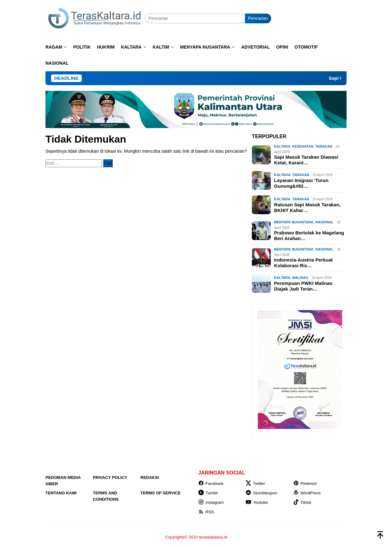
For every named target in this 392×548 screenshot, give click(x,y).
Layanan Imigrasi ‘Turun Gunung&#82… (301, 183)
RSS (206, 512)
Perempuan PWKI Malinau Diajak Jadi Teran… (303, 286)
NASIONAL (324, 222)
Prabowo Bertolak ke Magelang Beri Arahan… (309, 236)
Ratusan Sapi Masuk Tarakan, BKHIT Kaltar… (307, 207)
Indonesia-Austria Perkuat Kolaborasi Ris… (303, 263)
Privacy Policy (110, 477)
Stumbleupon (261, 493)
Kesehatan (303, 146)
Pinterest (305, 483)
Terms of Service (161, 493)
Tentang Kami (61, 493)
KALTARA (282, 146)
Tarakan (324, 146)
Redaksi (150, 477)
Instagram (211, 502)
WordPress (307, 493)
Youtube (257, 502)
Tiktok (302, 502)
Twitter (255, 483)
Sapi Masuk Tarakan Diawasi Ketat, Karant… (306, 160)
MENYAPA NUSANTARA (294, 222)
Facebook (211, 483)
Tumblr (208, 493)
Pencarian (258, 18)
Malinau (300, 278)
